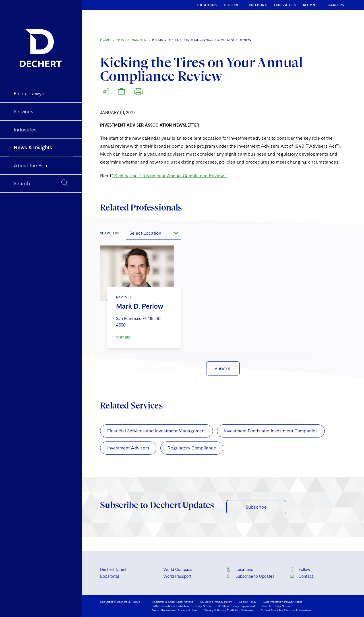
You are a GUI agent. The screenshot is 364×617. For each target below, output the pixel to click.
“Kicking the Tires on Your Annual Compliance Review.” (169, 176)
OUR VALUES (285, 5)
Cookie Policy (248, 602)
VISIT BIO (123, 337)
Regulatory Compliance (192, 448)
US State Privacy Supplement (236, 606)
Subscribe (256, 507)
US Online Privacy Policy (216, 602)
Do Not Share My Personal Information (286, 610)
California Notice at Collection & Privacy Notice (181, 606)
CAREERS (336, 5)
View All (223, 368)
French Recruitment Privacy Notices (174, 610)
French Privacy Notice (276, 606)
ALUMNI (310, 5)
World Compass (178, 569)
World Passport (177, 576)
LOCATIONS (207, 5)
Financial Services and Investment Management (157, 431)
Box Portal (109, 576)
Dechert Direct (113, 569)
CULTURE (231, 5)
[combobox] (153, 233)
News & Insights (131, 40)
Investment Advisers (128, 448)
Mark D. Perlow (140, 306)
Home (105, 40)
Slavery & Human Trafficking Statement (229, 610)
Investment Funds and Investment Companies (271, 431)
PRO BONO (258, 5)
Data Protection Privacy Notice (283, 602)
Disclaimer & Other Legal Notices (172, 602)
